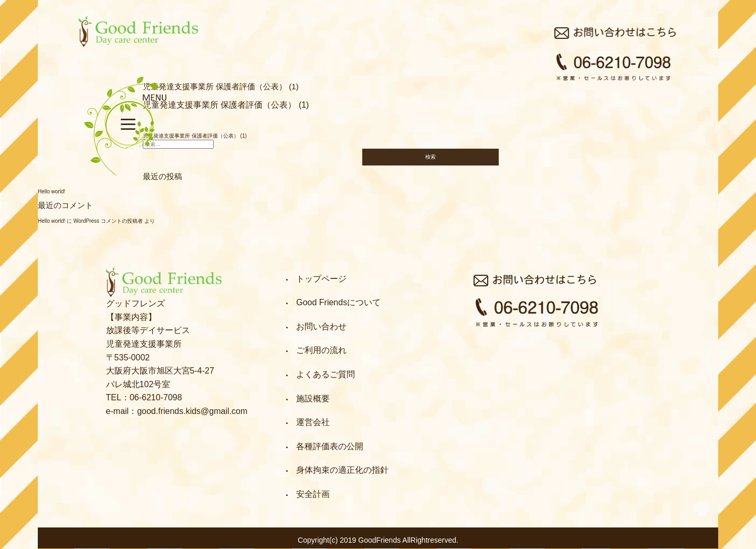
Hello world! (51, 191)
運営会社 (313, 422)
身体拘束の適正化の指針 (342, 470)
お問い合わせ (321, 327)
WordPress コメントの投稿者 (108, 221)
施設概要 (313, 398)
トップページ (321, 279)
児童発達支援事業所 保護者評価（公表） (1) (226, 105)
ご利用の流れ (321, 350)
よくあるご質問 (325, 374)
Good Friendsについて (338, 302)
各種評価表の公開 (330, 446)
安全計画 (313, 494)
